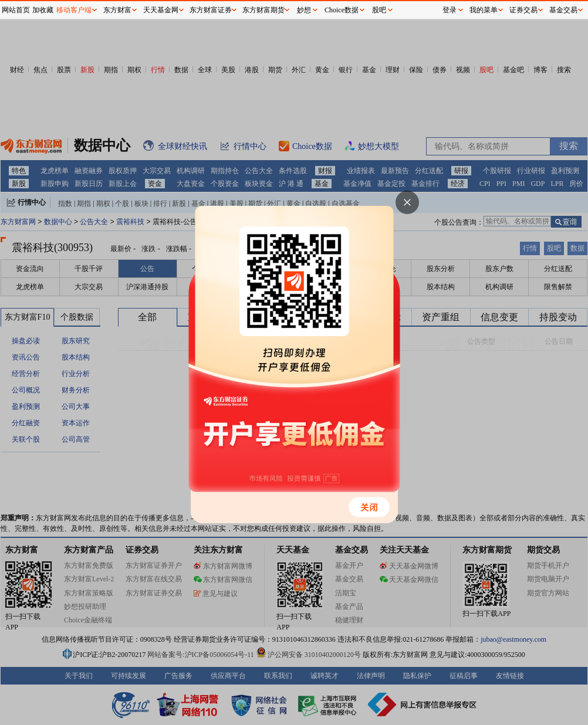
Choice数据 (342, 10)
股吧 (379, 10)
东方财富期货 (263, 10)
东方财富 (117, 10)
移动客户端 (74, 10)
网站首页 (16, 10)
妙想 (304, 10)
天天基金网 (161, 10)
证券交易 (523, 10)
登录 (450, 10)
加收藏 (43, 10)
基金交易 (563, 10)
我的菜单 (484, 10)
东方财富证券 (211, 10)
